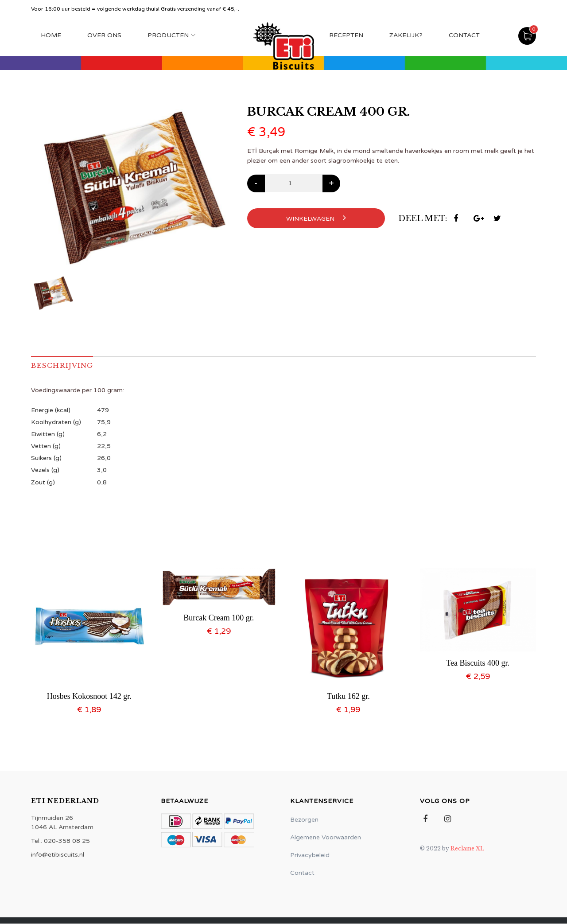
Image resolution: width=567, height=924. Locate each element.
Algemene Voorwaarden (326, 838)
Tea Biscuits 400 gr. (478, 663)
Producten (168, 35)
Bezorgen (304, 820)
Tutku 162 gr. (348, 696)
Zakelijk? (406, 35)
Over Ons (104, 35)
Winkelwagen (316, 218)
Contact (464, 35)
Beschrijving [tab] (64, 366)
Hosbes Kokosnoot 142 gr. (89, 696)
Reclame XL (467, 849)
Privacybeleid (310, 856)
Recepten (346, 35)
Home (51, 35)
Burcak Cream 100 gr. (219, 618)
